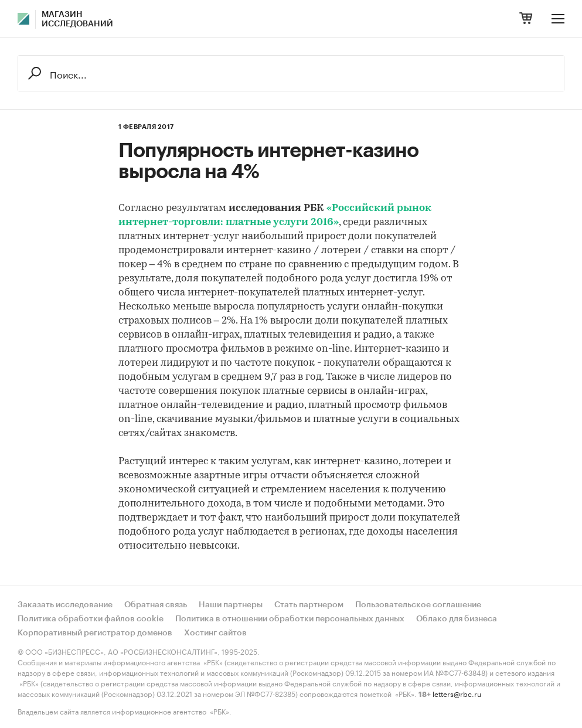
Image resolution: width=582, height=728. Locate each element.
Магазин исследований (77, 19)
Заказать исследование (65, 605)
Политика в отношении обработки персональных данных (290, 619)
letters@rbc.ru (457, 693)
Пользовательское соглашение (418, 605)
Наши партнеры (231, 605)
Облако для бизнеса (457, 619)
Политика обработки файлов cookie (91, 619)
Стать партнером (309, 605)
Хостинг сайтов (215, 633)
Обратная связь (156, 605)
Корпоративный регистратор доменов (95, 633)
